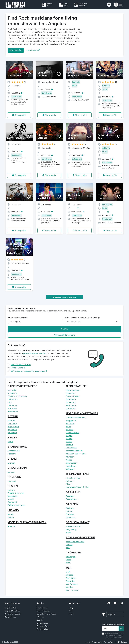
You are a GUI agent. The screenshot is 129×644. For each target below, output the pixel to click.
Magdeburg (71, 529)
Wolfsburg (71, 405)
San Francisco (72, 590)
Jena (68, 563)
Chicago (70, 575)
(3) (78, 208)
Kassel (11, 499)
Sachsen (70, 508)
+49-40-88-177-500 (21, 365)
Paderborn (71, 466)
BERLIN (12, 438)
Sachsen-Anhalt (73, 526)
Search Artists (16, 50)
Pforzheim (12, 408)
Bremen (11, 463)
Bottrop (70, 430)
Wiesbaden (13, 496)
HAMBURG (14, 477)
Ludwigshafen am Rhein (77, 487)
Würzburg (12, 433)
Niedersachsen (73, 390)
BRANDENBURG (18, 447)
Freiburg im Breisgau (17, 396)
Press (71, 614)
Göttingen (71, 408)
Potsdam (12, 454)
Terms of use (109, 642)
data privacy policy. (115, 638)
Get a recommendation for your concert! (29, 371)
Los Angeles (72, 584)
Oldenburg (71, 399)
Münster (70, 457)
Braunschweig (72, 396)
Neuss (69, 460)
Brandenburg (14, 451)
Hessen (11, 490)
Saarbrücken (72, 499)
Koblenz (70, 481)
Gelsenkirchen (73, 433)
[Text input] (110, 629)
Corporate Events (44, 626)
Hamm (69, 439)
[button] (118, 5)
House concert (42, 608)
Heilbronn (12, 405)
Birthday (40, 620)
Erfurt (69, 560)
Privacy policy (97, 642)
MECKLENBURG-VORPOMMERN (27, 522)
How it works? (33, 50)
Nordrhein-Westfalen (76, 418)
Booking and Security (13, 614)
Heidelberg (13, 399)
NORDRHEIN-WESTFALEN (82, 413)
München (12, 421)
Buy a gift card (10, 617)
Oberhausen (72, 463)
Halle (68, 533)
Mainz (69, 484)
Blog (71, 608)
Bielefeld (70, 424)
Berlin (10, 442)
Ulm (10, 402)
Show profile (20, 115)
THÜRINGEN (74, 553)
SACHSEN (72, 504)
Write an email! (18, 368)
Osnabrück (71, 402)
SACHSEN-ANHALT (78, 522)
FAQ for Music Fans (12, 611)
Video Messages (43, 611)
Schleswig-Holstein (75, 542)
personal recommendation (35, 353)
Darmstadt (13, 502)
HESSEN (13, 486)
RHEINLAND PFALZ (78, 474)
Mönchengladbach (74, 451)
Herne (69, 442)
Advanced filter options (64, 335)
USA (69, 568)
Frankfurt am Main (16, 493)
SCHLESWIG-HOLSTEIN (80, 538)
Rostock (11, 526)
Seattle (69, 587)
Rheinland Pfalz (73, 478)
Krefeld (69, 445)
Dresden (70, 514)
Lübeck (69, 545)
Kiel (68, 548)
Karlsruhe (12, 390)
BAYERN (13, 416)
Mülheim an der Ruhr (76, 454)
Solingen (70, 469)
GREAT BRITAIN (17, 468)
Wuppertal (71, 421)
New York (70, 578)
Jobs (71, 611)
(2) (108, 212)
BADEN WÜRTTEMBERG (22, 386)
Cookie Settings (121, 642)
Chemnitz (70, 517)
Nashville (70, 581)
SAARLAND (73, 492)
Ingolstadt (12, 430)
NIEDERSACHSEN (77, 386)
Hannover (70, 393)
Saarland (70, 496)
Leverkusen (71, 448)
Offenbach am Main (16, 505)
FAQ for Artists (11, 608)
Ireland (11, 514)
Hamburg (12, 481)
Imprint (87, 642)
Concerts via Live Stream (46, 614)
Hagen (69, 436)
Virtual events (42, 623)
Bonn (68, 427)
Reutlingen (13, 411)
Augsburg (12, 424)
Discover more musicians (64, 297)
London (11, 472)
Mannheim (12, 393)
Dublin (11, 517)
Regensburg (13, 427)
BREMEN (13, 459)
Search (64, 329)
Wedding (40, 617)
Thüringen (71, 557)
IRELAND (13, 510)
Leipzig (69, 511)
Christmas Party (43, 629)
